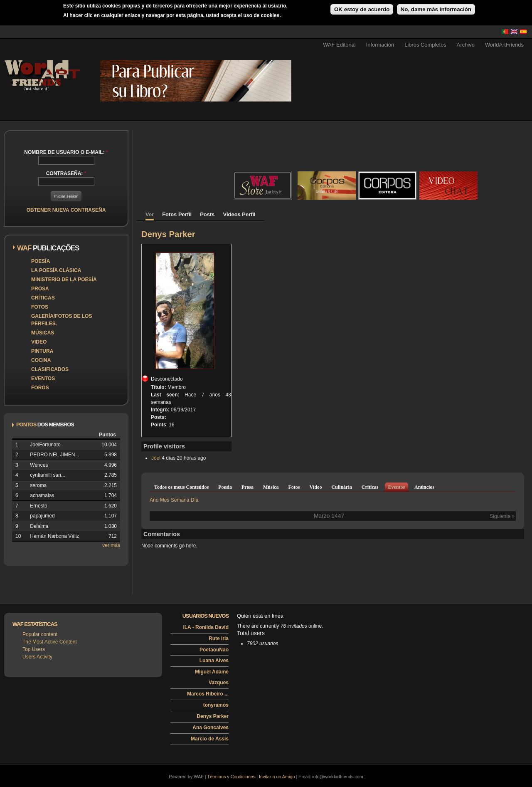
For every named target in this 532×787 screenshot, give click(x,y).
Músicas (43, 333)
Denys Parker (213, 716)
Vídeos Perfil (239, 214)
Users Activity (37, 657)
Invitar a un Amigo (277, 777)
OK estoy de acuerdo (362, 9)
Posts (207, 214)
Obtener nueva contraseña (66, 210)
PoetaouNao (214, 650)
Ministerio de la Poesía (64, 280)
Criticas (370, 487)
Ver (150, 214)
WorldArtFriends (504, 45)
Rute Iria (219, 639)
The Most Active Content (50, 642)
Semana (180, 500)
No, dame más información (436, 9)
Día (195, 500)
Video (39, 342)
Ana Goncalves (211, 728)
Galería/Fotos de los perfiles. (62, 320)
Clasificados (50, 369)
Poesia (225, 487)
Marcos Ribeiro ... (208, 694)
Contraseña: (66, 173)
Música (271, 487)
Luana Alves (214, 661)
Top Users (34, 649)
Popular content (40, 634)
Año (154, 500)
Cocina (41, 360)
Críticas (43, 298)
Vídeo (315, 487)
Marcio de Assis (210, 739)
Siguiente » (502, 516)
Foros (40, 388)
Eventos (43, 379)
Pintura (42, 351)
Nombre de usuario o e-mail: (66, 152)
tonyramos (216, 705)
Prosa (40, 289)
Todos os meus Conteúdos (181, 487)
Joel (156, 458)
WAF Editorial (339, 45)
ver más (111, 545)
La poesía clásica (56, 270)
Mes (165, 500)
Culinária (341, 487)
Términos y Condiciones (231, 777)
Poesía (41, 261)
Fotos (40, 307)
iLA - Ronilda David (206, 627)
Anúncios (424, 487)
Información (380, 45)
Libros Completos (425, 45)
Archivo (466, 45)
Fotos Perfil (177, 214)
